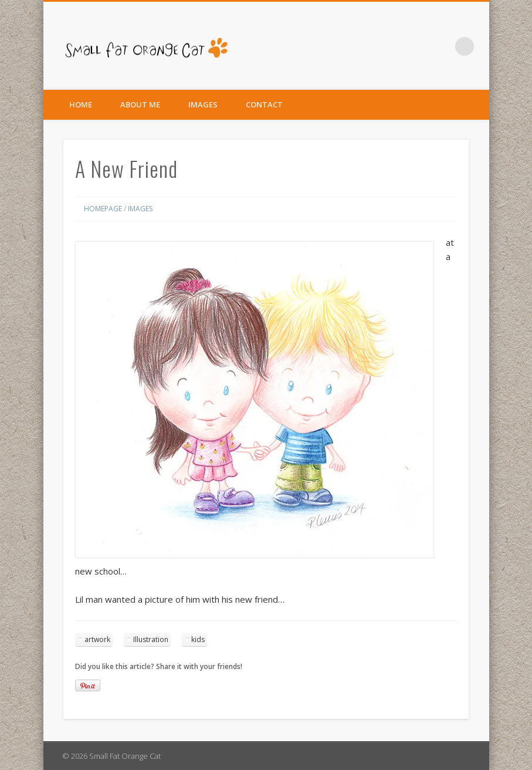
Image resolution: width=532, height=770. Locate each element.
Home (81, 104)
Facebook (440, 46)
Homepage (103, 209)
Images (203, 104)
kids (198, 639)
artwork (97, 639)
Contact (264, 104)
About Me (140, 104)
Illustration (151, 639)
